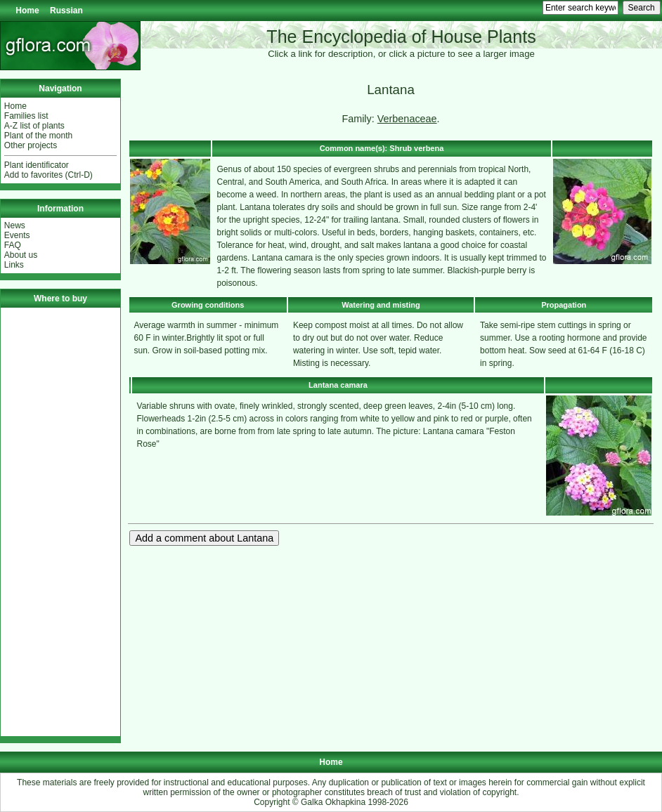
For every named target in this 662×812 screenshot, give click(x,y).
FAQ (13, 245)
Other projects (31, 145)
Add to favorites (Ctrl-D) (48, 175)
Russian (66, 11)
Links (14, 265)
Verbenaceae (407, 119)
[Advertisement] (60, 522)
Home (27, 11)
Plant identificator (37, 165)
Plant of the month (38, 136)
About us (21, 255)
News (15, 225)
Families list (26, 116)
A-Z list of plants (34, 126)
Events (17, 235)
